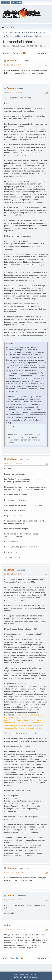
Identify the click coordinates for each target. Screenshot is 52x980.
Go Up (5, 958)
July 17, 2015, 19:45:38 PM (13, 463)
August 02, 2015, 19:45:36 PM (14, 900)
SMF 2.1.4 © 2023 (20, 977)
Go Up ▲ (34, 974)
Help (16, 974)
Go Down (6, 53)
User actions (43, 53)
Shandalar (12, 61)
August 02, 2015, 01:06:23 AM (14, 872)
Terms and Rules (24, 974)
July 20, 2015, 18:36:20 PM (13, 574)
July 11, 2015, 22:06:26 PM (13, 65)
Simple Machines (33, 977)
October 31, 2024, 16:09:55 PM (14, 929)
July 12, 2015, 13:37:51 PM (13, 92)
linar (9, 925)
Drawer (10, 88)
